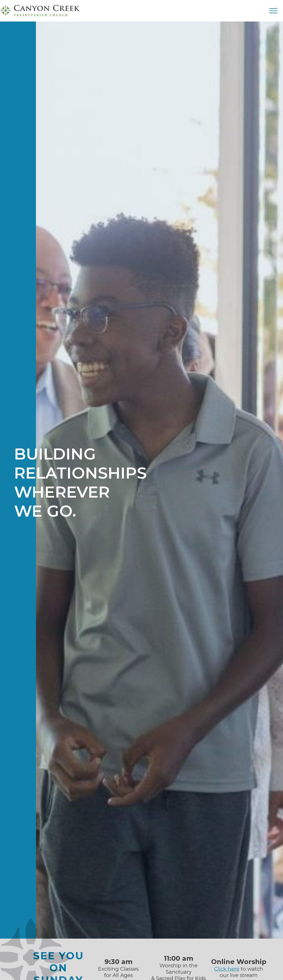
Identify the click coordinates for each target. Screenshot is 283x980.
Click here (227, 969)
